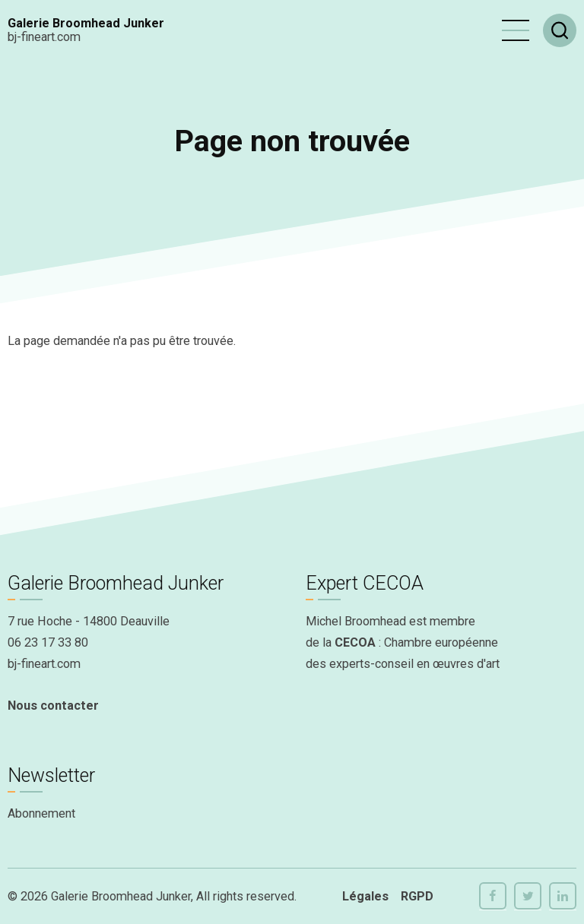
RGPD (417, 896)
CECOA (355, 642)
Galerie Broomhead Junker (86, 23)
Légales (365, 896)
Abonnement (41, 813)
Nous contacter (53, 706)
